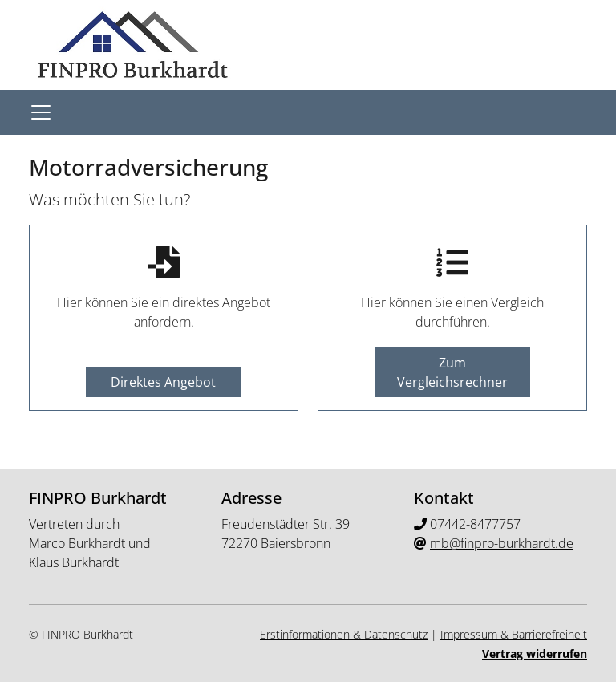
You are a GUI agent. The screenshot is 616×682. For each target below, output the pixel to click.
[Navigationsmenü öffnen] (41, 112)
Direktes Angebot (163, 382)
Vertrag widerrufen (535, 654)
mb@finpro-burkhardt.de (502, 543)
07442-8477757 (475, 524)
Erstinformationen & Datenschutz (344, 634)
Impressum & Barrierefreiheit (514, 634)
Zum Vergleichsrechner (452, 372)
